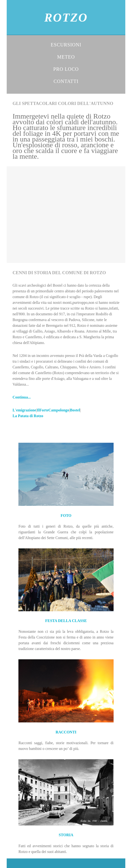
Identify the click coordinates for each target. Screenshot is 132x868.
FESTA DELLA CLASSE (66, 621)
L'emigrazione (24, 410)
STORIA (66, 835)
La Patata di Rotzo (28, 416)
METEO (66, 57)
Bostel (75, 410)
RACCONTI (66, 732)
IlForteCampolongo (53, 410)
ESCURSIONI (66, 45)
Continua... (22, 397)
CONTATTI (66, 81)
